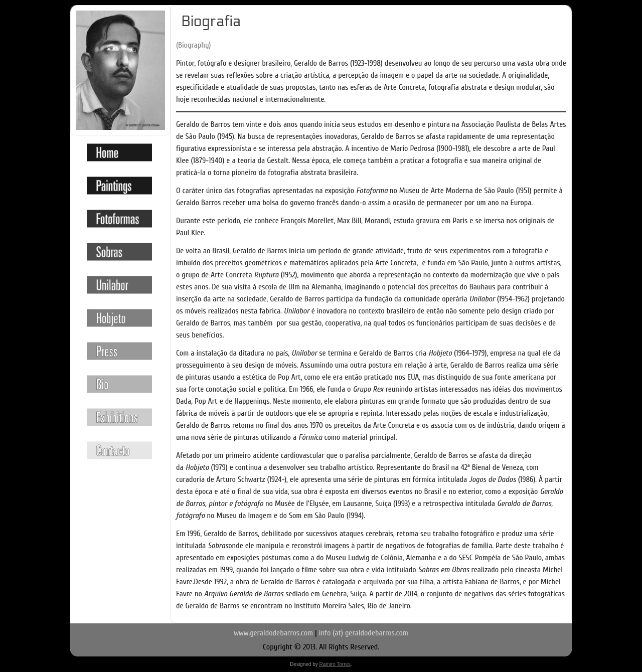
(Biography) (193, 45)
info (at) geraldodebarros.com (364, 633)
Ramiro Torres (335, 664)
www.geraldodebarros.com (273, 633)
